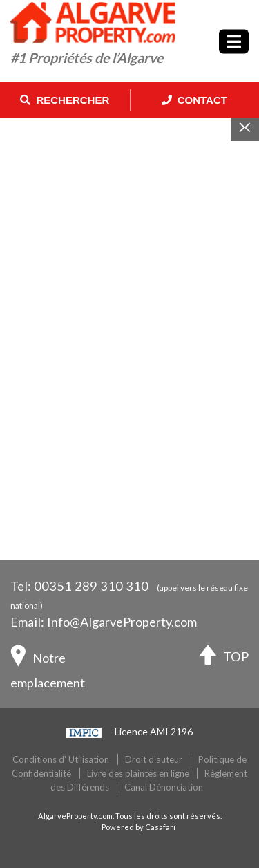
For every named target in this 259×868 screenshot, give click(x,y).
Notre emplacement (48, 667)
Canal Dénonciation (164, 787)
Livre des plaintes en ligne (138, 773)
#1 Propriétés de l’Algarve (87, 58)
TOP (224, 658)
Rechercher (65, 100)
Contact (194, 100)
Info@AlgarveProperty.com (122, 622)
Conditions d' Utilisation (61, 759)
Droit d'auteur (154, 759)
